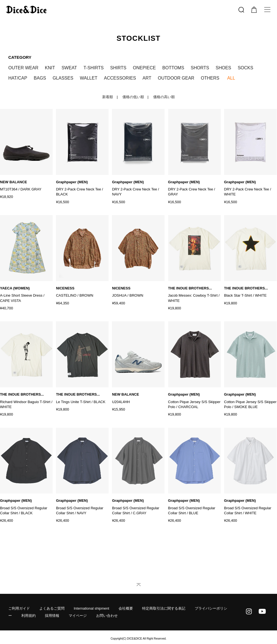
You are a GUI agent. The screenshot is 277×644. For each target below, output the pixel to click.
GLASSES (63, 78)
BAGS (40, 78)
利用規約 (29, 602)
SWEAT (69, 68)
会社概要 (126, 595)
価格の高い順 (164, 97)
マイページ (78, 602)
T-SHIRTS (93, 68)
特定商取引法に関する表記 (164, 595)
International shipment (91, 595)
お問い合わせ (107, 602)
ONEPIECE (144, 68)
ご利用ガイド (19, 595)
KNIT (50, 68)
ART (147, 78)
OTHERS (210, 78)
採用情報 (52, 602)
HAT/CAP (18, 78)
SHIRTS (118, 68)
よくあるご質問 (52, 595)
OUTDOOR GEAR (176, 78)
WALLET (89, 78)
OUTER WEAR (23, 68)
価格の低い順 (133, 97)
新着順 (108, 97)
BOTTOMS (173, 68)
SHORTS (200, 68)
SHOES (224, 68)
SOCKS (245, 68)
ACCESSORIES (120, 78)
